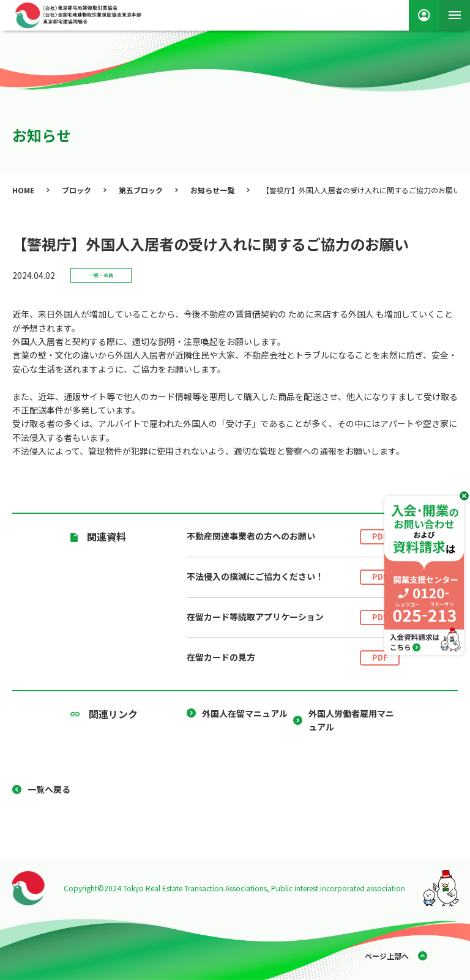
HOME (23, 190)
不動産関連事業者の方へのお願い (293, 537)
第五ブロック (141, 190)
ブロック (76, 190)
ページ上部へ (387, 956)
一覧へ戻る (49, 789)
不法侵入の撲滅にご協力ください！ (293, 577)
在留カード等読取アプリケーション (293, 618)
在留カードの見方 (293, 658)
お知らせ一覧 (212, 190)
